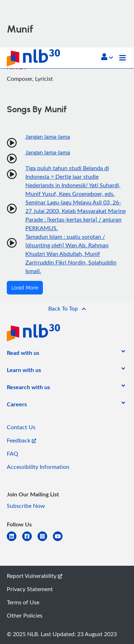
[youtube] (61, 541)
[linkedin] (14, 541)
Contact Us (21, 427)
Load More (25, 288)
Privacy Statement (30, 589)
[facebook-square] (30, 541)
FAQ (13, 454)
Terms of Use (23, 602)
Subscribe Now (26, 506)
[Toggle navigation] (123, 58)
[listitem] (23, 354)
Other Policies (25, 615)
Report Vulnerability (34, 576)
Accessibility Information (38, 467)
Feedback (21, 440)
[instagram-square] (45, 541)
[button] (107, 58)
